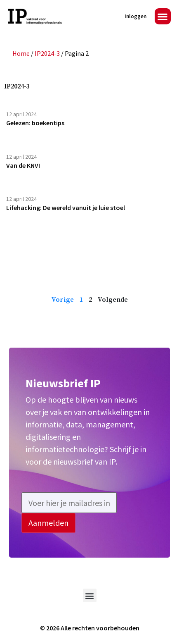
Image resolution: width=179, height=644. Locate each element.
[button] (163, 16)
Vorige (63, 300)
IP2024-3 (47, 53)
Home (21, 53)
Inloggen (135, 16)
